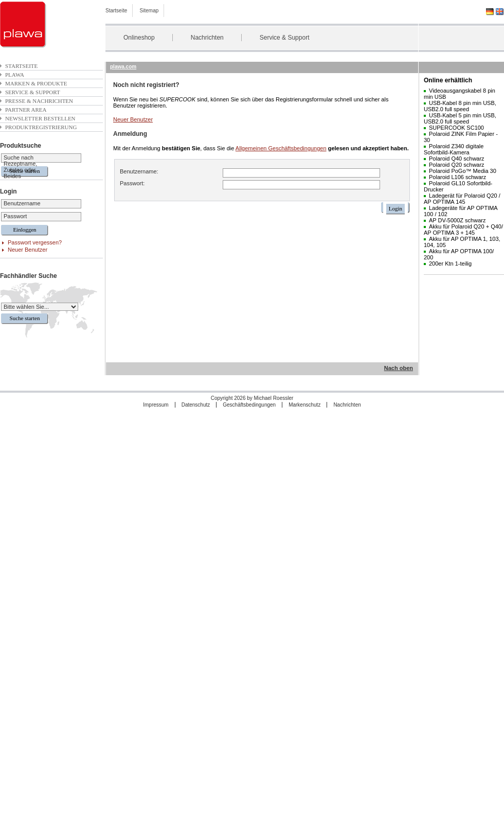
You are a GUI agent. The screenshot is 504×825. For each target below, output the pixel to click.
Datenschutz (196, 405)
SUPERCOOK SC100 (456, 128)
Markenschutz (304, 405)
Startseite (116, 11)
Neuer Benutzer (28, 250)
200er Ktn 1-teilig (450, 264)
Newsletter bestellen (40, 118)
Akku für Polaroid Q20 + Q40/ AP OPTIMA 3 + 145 (463, 230)
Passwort (15, 216)
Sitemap (149, 11)
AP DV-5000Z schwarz (457, 220)
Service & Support (285, 38)
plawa (15, 75)
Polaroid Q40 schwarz (457, 159)
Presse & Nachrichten (39, 101)
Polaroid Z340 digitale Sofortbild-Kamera (454, 149)
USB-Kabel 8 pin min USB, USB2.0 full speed (460, 106)
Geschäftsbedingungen (249, 405)
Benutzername (22, 203)
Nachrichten (207, 38)
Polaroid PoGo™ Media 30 (463, 171)
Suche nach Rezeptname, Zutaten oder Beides (20, 167)
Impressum (156, 405)
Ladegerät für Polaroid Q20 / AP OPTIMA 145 (462, 199)
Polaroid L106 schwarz (457, 177)
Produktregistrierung (41, 127)
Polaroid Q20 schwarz (457, 165)
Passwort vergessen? (35, 242)
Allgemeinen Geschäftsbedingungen (281, 148)
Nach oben (399, 368)
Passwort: (132, 183)
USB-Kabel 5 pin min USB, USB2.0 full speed (460, 118)
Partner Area (26, 110)
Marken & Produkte (36, 83)
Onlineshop (139, 38)
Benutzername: (139, 171)
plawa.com (123, 67)
